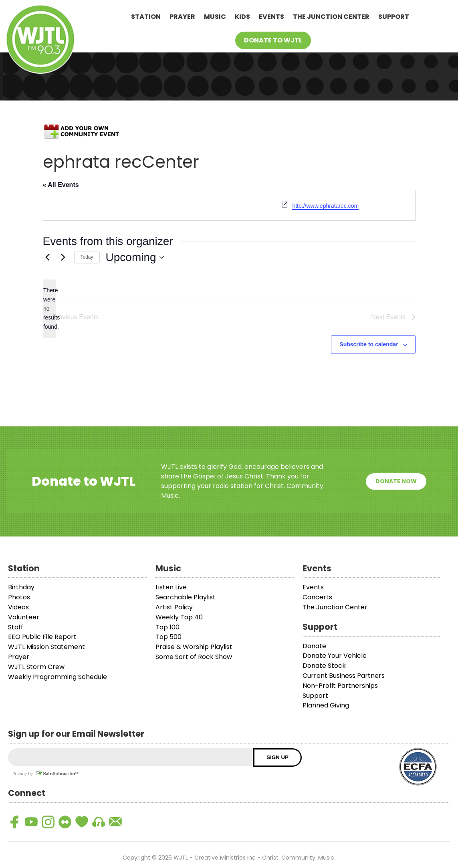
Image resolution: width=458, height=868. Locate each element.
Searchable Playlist (186, 597)
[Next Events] (63, 257)
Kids (242, 17)
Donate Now (396, 481)
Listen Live (171, 587)
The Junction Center (331, 17)
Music (215, 17)
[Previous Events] (48, 257)
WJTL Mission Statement (46, 647)
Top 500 (168, 637)
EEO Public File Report (42, 637)
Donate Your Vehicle (335, 656)
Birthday (21, 587)
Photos (19, 597)
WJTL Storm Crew (36, 667)
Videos (18, 607)
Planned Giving (326, 705)
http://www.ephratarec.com (325, 206)
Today (87, 257)
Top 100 (167, 627)
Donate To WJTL (273, 40)
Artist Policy (174, 607)
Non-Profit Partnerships (340, 686)
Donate (314, 646)
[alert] (49, 308)
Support (394, 17)
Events (271, 17)
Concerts (317, 597)
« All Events (61, 185)
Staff (16, 627)
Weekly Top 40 (179, 617)
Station (146, 17)
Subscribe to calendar (369, 344)
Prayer (182, 17)
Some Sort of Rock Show (194, 657)
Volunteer (24, 617)
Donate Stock (324, 666)
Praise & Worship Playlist (194, 647)
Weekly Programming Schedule (58, 677)
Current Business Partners (344, 676)
